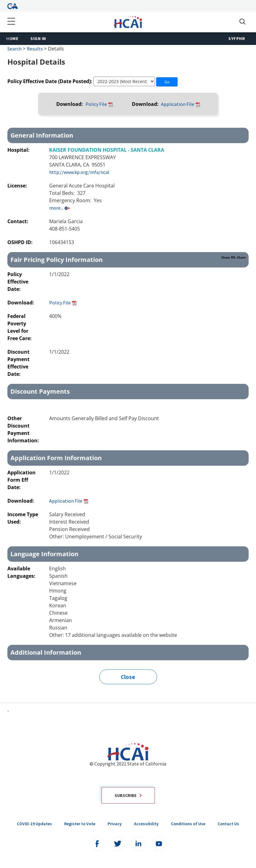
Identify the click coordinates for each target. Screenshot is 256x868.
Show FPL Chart (233, 257)
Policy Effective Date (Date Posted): (50, 81)
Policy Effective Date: (18, 282)
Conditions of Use (188, 824)
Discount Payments (40, 391)
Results (35, 49)
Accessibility (146, 824)
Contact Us (228, 824)
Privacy (115, 824)
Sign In (38, 38)
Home (12, 38)
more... (56, 208)
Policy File (96, 104)
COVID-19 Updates (34, 824)
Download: (70, 104)
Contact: (18, 221)
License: (18, 186)
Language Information (44, 554)
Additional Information (46, 652)
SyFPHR (237, 38)
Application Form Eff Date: (22, 480)
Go (167, 82)
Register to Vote (80, 824)
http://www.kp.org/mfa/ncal (79, 172)
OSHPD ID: (21, 242)
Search (14, 49)
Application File (178, 104)
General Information (42, 135)
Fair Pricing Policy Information (128, 259)
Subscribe (128, 795)
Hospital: (19, 150)
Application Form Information (56, 458)
